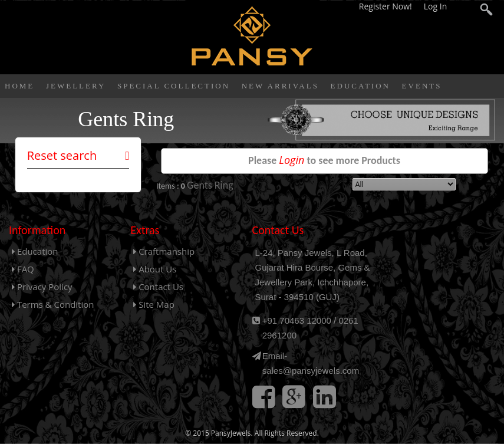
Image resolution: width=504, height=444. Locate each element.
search (486, 11)
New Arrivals (280, 86)
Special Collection (174, 86)
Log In (435, 6)
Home (19, 86)
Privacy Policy (42, 287)
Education (360, 86)
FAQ (23, 269)
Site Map (154, 304)
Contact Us (158, 287)
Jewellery (76, 86)
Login (291, 160)
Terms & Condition (53, 304)
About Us (155, 269)
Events (422, 86)
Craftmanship (164, 251)
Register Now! (387, 6)
